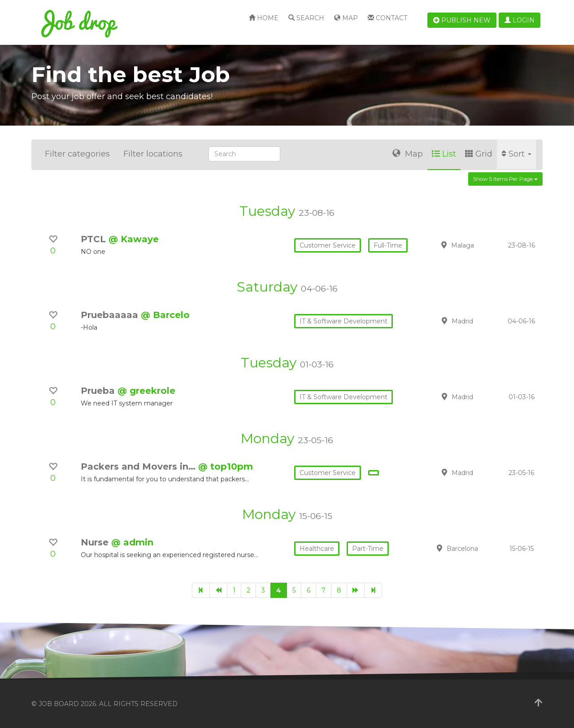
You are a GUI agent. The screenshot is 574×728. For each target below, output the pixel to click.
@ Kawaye (134, 239)
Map (346, 18)
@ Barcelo (165, 315)
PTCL (95, 239)
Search (306, 18)
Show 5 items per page (505, 179)
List (444, 154)
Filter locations (153, 154)
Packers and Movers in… (139, 466)
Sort (516, 154)
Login (520, 20)
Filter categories (77, 154)
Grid (479, 154)
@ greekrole (146, 391)
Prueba (99, 391)
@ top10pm (226, 466)
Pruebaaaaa (111, 315)
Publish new (462, 20)
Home (264, 18)
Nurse (96, 542)
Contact (387, 18)
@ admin (132, 542)
